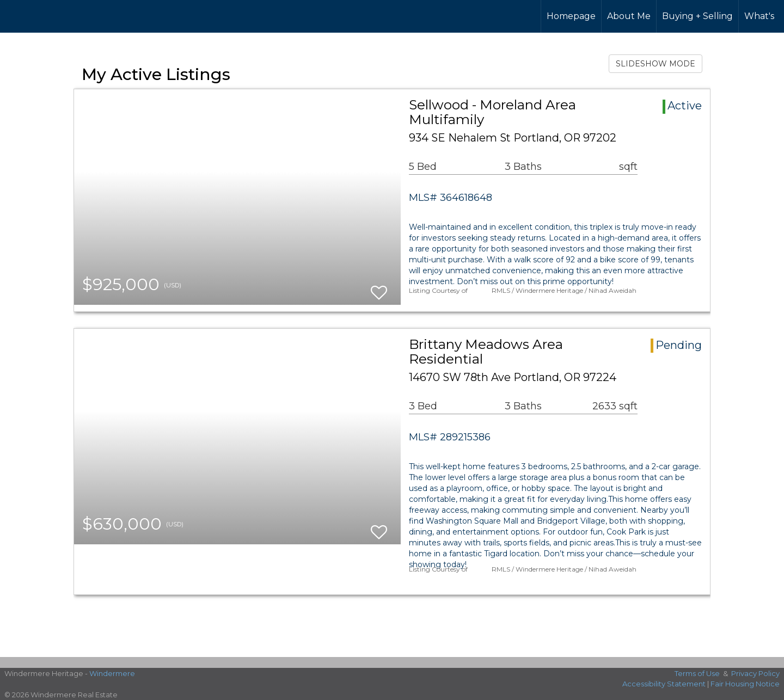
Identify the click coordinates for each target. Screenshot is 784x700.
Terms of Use (697, 673)
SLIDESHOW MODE (656, 64)
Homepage (571, 16)
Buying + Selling (697, 16)
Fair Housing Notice (745, 684)
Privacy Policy (755, 673)
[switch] (379, 288)
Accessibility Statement (664, 684)
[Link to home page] (49, 16)
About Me (629, 16)
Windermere (112, 673)
